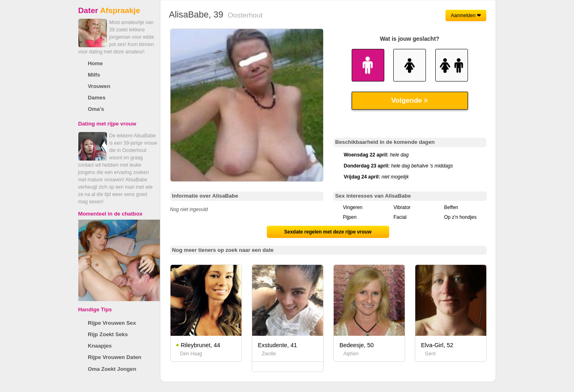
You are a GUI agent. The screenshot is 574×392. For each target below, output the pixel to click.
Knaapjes (100, 346)
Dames (96, 98)
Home (95, 63)
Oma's (96, 109)
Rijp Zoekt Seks (108, 334)
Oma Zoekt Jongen (112, 369)
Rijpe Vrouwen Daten (114, 357)
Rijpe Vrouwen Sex (112, 323)
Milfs (94, 75)
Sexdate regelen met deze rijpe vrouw (328, 232)
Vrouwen (99, 86)
